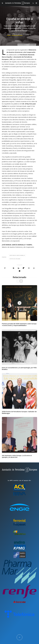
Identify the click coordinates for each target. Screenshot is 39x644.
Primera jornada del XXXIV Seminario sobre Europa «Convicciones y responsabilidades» (19, 324)
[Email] (29, 268)
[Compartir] (5, 268)
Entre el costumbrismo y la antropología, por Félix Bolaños (19, 368)
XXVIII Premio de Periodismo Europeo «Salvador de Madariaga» (19, 412)
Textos (9, 34)
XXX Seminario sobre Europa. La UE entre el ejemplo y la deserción (17, 456)
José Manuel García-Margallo (18, 255)
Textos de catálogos (17, 34)
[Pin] (13, 268)
